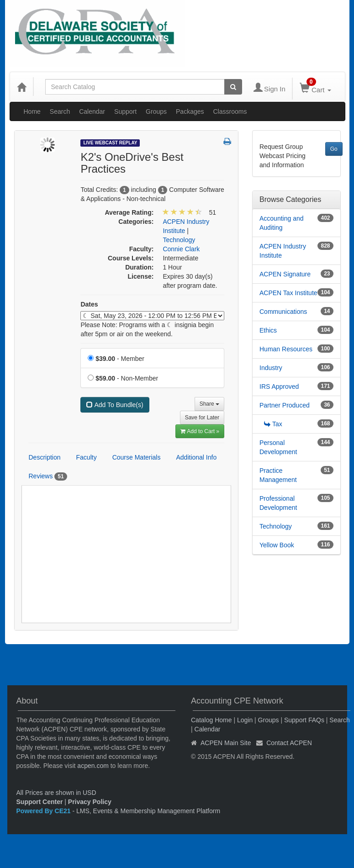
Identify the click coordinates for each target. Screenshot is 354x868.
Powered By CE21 (45, 811)
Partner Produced (285, 405)
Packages (190, 111)
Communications (283, 312)
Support (125, 111)
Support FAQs (304, 720)
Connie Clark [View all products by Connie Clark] (181, 249)
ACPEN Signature (285, 274)
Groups (156, 111)
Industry (271, 368)
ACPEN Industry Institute (283, 251)
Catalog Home (211, 720)
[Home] (21, 87)
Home (32, 111)
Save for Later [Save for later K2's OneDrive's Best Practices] (202, 418)
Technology (276, 526)
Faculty (87, 457)
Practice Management (278, 475)
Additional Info (196, 457)
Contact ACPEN (289, 743)
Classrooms (230, 111)
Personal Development (278, 447)
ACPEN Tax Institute (288, 293)
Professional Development (278, 503)
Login (245, 720)
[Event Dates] (152, 316)
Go (334, 149)
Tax (273, 424)
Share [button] (209, 404)
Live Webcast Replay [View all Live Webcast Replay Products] (110, 143)
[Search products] (233, 87)
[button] (227, 142)
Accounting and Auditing (282, 223)
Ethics (268, 330)
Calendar (92, 111)
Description (45, 457)
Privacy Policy (90, 802)
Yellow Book (277, 545)
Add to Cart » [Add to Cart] (200, 431)
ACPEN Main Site (226, 743)
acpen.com (93, 766)
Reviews (48, 476)
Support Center (40, 802)
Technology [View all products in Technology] (179, 240)
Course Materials (137, 457)
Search (60, 111)
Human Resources (286, 349)
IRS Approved (279, 386)
